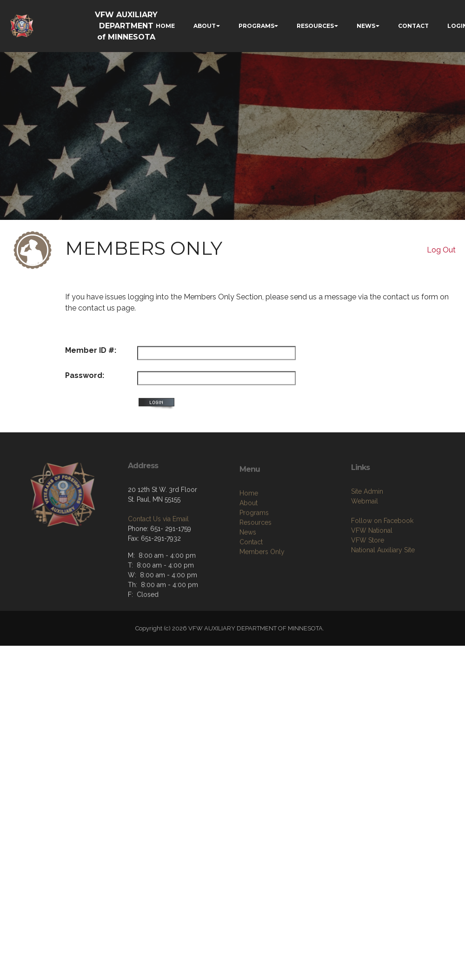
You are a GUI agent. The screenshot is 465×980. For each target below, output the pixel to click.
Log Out (441, 250)
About (249, 537)
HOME (165, 26)
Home (249, 528)
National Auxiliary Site (383, 581)
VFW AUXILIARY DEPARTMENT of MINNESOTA (126, 26)
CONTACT (413, 26)
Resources (256, 557)
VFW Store (368, 571)
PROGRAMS (256, 26)
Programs (254, 547)
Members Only (262, 586)
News (248, 567)
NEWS (366, 26)
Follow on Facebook (382, 552)
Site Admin (367, 523)
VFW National (372, 562)
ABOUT (205, 26)
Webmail (365, 532)
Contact (251, 576)
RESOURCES (315, 26)
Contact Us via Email (158, 547)
